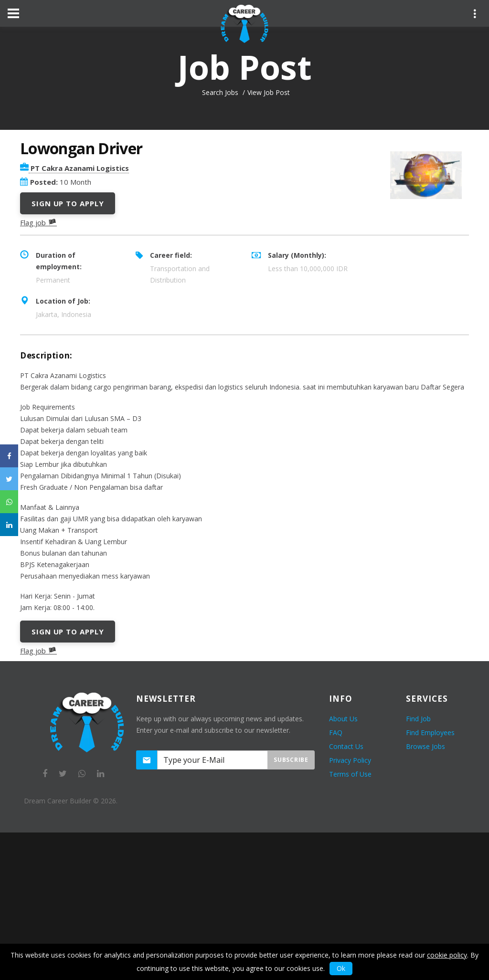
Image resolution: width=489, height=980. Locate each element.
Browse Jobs (425, 746)
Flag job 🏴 (38, 222)
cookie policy (447, 955)
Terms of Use (350, 774)
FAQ (336, 732)
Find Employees (430, 732)
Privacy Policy (350, 760)
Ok (341, 968)
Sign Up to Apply (68, 203)
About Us (343, 719)
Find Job (418, 719)
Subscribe (291, 760)
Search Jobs (220, 92)
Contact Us (346, 746)
